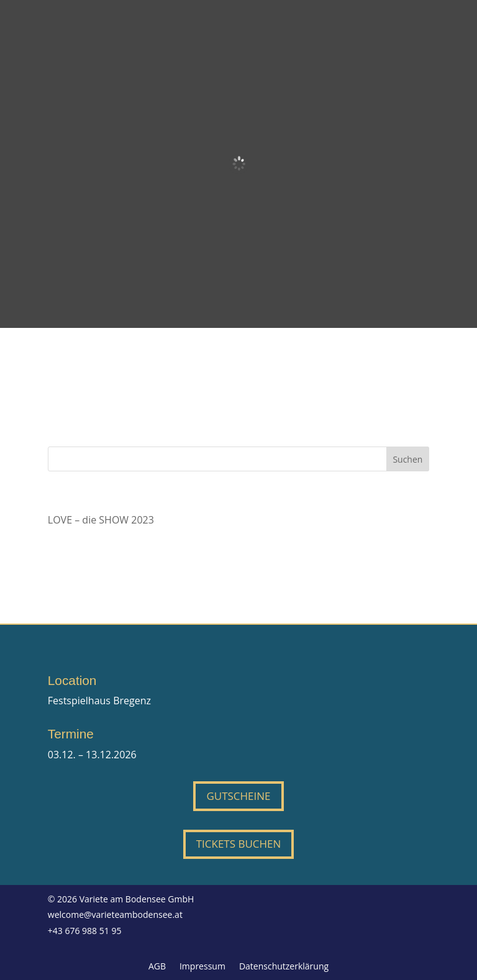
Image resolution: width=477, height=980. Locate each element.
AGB (157, 967)
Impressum (202, 967)
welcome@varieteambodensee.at (115, 914)
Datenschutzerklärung (284, 967)
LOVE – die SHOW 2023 (101, 520)
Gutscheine (238, 796)
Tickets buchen (239, 844)
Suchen (407, 459)
